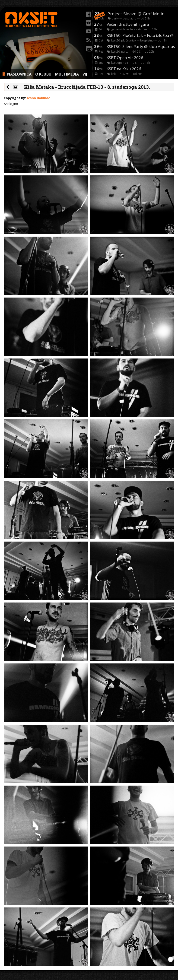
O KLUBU (43, 74)
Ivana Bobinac (38, 98)
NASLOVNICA (19, 74)
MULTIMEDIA (67, 74)
